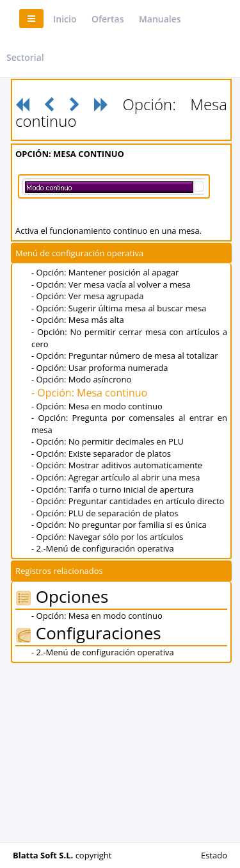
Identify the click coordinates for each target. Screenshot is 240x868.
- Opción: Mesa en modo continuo (97, 406)
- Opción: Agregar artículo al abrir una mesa (116, 477)
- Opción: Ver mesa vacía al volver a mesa (111, 284)
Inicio (65, 19)
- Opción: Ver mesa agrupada (88, 296)
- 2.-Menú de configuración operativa (103, 548)
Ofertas (108, 19)
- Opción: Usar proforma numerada (100, 368)
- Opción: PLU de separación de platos (105, 513)
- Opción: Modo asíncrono (81, 379)
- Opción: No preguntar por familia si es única (119, 525)
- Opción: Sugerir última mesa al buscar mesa (119, 308)
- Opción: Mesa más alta (78, 320)
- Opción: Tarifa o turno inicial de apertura (112, 489)
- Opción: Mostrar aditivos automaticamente (117, 465)
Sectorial (25, 57)
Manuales (160, 19)
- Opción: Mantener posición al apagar (105, 272)
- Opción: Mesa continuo (89, 393)
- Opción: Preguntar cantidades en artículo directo (128, 501)
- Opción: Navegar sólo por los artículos (107, 537)
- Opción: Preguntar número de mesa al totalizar (125, 356)
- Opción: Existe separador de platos (101, 454)
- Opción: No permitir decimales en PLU (108, 441)
